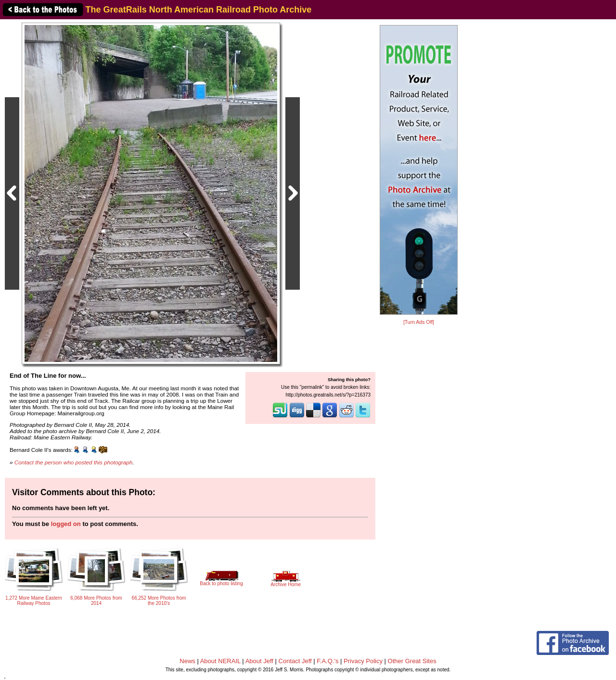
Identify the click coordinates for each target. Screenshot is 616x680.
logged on (66, 524)
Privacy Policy (363, 661)
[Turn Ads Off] (419, 322)
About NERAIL (220, 661)
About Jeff (259, 661)
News (187, 661)
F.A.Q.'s (327, 661)
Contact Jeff (295, 661)
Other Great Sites (412, 661)
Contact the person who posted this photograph (74, 462)
